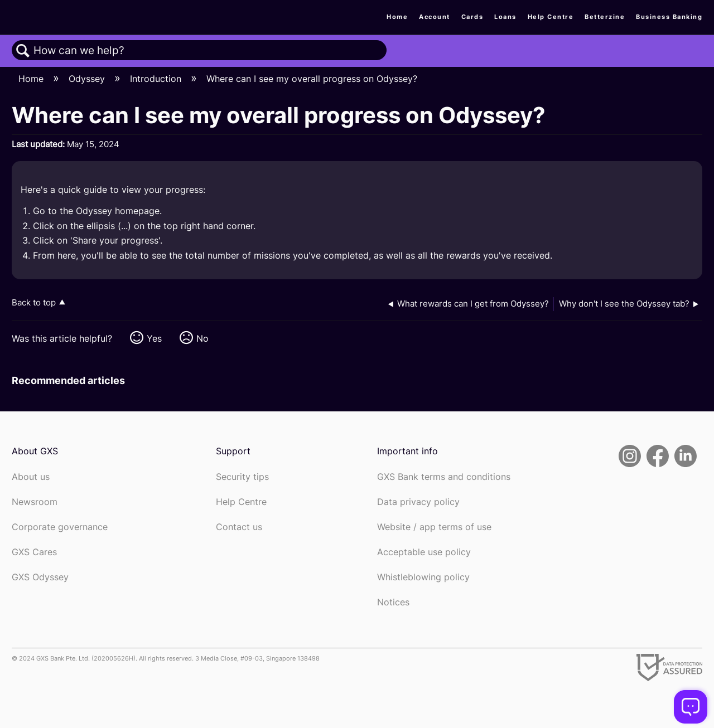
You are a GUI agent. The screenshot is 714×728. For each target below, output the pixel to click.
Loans (505, 17)
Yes (154, 338)
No (202, 338)
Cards (472, 17)
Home (397, 17)
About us (31, 477)
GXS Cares (34, 552)
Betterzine (605, 17)
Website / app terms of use (434, 527)
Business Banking (669, 17)
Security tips (242, 477)
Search (23, 51)
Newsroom (35, 502)
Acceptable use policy (424, 552)
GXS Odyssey (40, 577)
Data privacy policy (418, 502)
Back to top (34, 302)
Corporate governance (60, 527)
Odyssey (88, 79)
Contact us (239, 527)
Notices (393, 602)
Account (435, 17)
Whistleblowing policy (423, 577)
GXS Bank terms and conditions (444, 477)
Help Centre (551, 17)
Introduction (157, 79)
